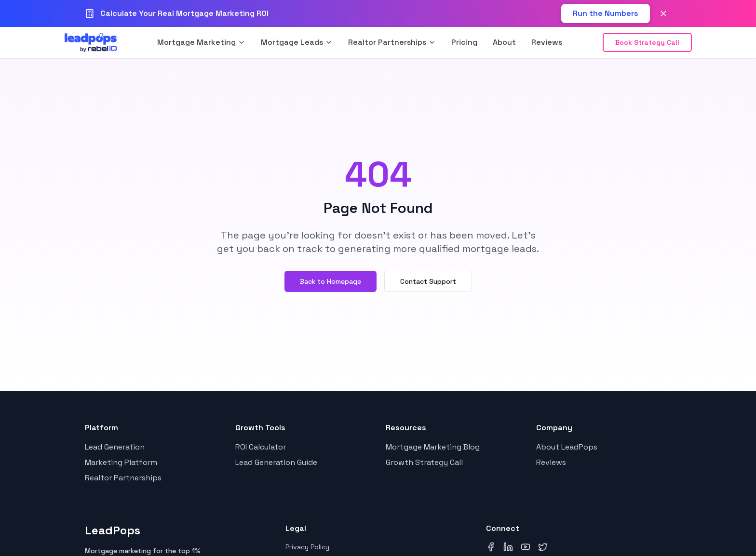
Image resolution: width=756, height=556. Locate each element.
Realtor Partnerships (123, 478)
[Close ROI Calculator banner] (663, 13)
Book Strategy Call (647, 42)
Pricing (464, 42)
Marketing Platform (121, 462)
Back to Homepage (331, 281)
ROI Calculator (261, 447)
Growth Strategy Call (424, 462)
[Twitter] (543, 547)
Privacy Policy (307, 547)
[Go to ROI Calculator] (606, 13)
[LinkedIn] (508, 547)
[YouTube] (526, 547)
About (504, 42)
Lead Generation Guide (276, 462)
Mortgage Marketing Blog (433, 447)
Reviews (547, 42)
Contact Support (428, 281)
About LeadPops (567, 447)
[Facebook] (491, 547)
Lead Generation (115, 447)
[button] (201, 42)
